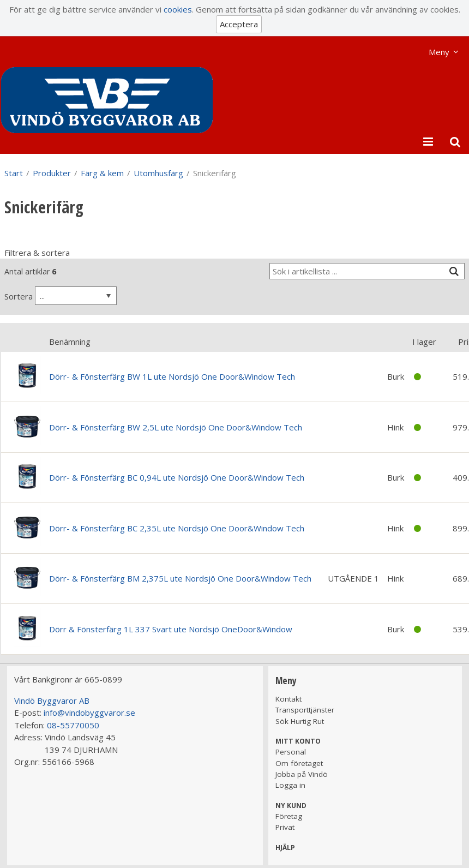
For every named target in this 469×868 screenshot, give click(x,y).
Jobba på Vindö (302, 774)
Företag (289, 816)
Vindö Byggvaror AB (52, 701)
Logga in (290, 785)
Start (14, 173)
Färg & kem (102, 173)
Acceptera (239, 24)
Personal (291, 752)
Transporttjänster (305, 710)
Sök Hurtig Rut (300, 721)
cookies (178, 9)
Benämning (70, 342)
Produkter (52, 173)
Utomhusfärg (158, 173)
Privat (285, 827)
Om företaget (299, 763)
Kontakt (288, 699)
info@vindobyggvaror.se (89, 713)
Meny (439, 52)
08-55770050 (73, 725)
